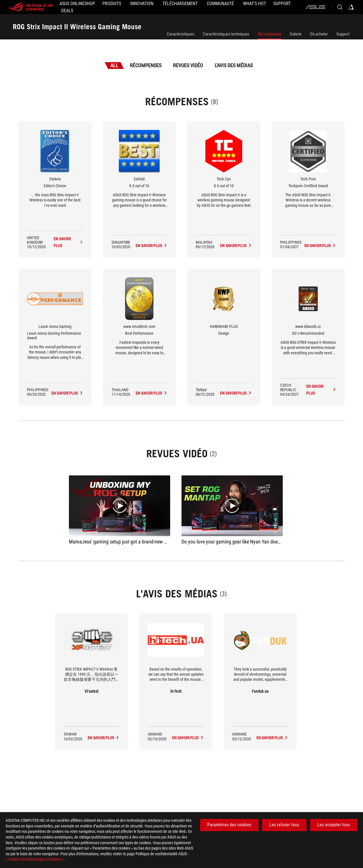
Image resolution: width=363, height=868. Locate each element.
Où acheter (319, 34)
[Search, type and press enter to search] (340, 7)
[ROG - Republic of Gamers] (31, 7)
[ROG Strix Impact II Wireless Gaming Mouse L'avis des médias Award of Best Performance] (151, 393)
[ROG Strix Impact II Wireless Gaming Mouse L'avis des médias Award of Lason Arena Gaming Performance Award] (67, 393)
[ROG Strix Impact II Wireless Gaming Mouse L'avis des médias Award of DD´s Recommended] (321, 390)
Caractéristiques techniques (226, 34)
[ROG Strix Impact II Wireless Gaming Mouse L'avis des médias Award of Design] (236, 393)
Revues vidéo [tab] (188, 65)
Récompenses (270, 34)
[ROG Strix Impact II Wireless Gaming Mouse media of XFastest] (104, 738)
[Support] (282, 4)
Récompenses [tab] (146, 65)
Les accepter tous (334, 825)
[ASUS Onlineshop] (77, 4)
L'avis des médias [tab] (234, 65)
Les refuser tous (284, 825)
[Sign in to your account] (351, 7)
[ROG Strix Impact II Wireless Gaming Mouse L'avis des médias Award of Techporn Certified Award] (320, 246)
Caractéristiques (181, 34)
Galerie (296, 34)
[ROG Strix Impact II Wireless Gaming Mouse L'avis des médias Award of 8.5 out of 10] (151, 246)
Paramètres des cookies (229, 825)
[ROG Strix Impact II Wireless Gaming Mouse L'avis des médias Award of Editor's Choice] (68, 242)
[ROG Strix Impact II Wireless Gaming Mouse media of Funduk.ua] (272, 738)
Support (343, 34)
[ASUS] (315, 7)
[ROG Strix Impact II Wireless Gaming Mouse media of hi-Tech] (188, 738)
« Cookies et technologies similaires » (35, 859)
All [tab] (114, 65)
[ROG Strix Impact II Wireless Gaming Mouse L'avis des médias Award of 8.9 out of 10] (236, 246)
